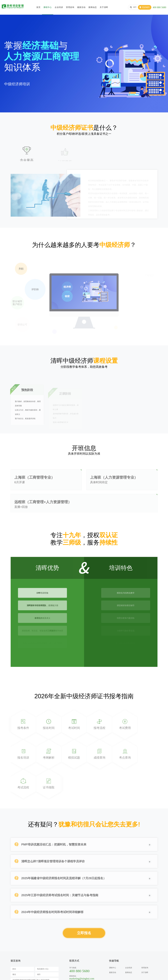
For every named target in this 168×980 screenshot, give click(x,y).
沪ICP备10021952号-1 (75, 976)
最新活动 (81, 7)
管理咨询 (70, 7)
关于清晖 (104, 7)
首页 (38, 7)
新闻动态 (93, 7)
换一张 (54, 955)
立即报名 (84, 902)
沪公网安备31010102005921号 (99, 976)
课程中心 (48, 7)
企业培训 (59, 7)
